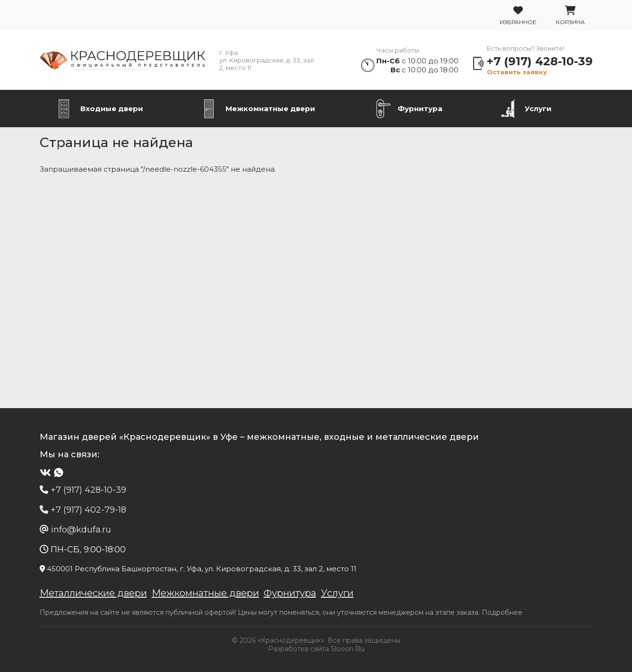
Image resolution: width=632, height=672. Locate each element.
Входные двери (112, 109)
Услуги (538, 109)
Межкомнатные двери (270, 109)
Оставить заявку (517, 72)
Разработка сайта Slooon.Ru (316, 649)
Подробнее (502, 612)
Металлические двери (93, 593)
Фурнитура (420, 109)
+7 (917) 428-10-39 (540, 61)
